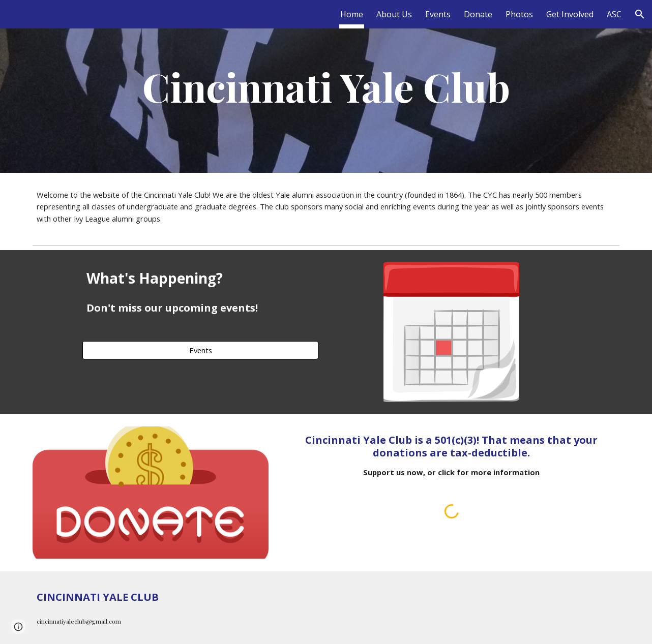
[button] (640, 14)
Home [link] (352, 14)
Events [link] (438, 14)
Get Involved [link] (570, 14)
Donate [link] (478, 14)
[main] (326, 86)
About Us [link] (394, 14)
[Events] (200, 350)
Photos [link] (519, 14)
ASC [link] (614, 14)
